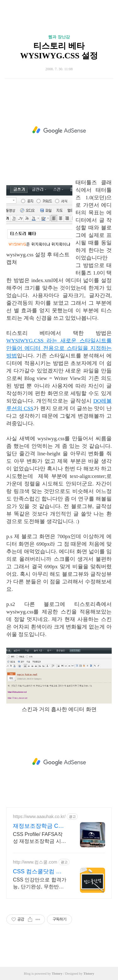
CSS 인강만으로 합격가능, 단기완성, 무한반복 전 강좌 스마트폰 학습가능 (40, 884)
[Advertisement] (59, 130)
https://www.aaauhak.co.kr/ (39, 817)
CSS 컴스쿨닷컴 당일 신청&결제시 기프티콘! (40, 872)
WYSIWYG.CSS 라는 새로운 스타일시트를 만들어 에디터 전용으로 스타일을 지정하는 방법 (59, 348)
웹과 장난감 (59, 37)
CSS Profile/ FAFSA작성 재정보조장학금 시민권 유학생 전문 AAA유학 (39, 838)
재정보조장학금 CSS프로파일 (39, 826)
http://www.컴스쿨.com (35, 862)
